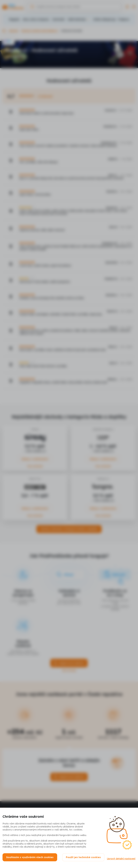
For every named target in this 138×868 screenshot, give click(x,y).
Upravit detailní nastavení (17, 860)
